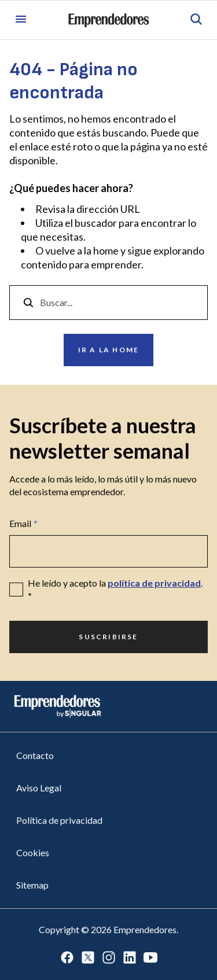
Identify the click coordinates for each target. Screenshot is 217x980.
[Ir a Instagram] (109, 958)
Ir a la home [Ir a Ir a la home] (108, 350)
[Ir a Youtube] (150, 958)
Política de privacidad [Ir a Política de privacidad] (59, 820)
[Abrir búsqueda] (196, 20)
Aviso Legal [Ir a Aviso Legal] (39, 788)
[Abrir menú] (21, 20)
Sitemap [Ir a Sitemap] (32, 885)
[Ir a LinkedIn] (130, 958)
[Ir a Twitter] (88, 958)
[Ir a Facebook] (67, 958)
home (106, 250)
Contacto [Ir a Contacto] (35, 755)
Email (23, 524)
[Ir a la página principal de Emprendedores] (109, 20)
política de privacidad (154, 583)
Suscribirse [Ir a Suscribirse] (108, 637)
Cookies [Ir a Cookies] (33, 852)
